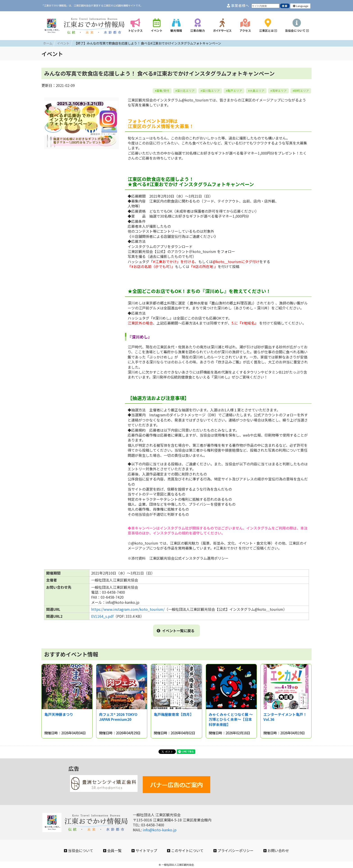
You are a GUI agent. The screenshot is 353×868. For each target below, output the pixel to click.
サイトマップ (144, 850)
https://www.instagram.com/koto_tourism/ (128, 609)
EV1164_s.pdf (102, 616)
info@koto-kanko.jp (160, 830)
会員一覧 (112, 850)
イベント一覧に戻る (176, 631)
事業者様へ (238, 6)
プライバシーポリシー (233, 850)
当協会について (79, 850)
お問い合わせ (276, 850)
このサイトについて (185, 850)
